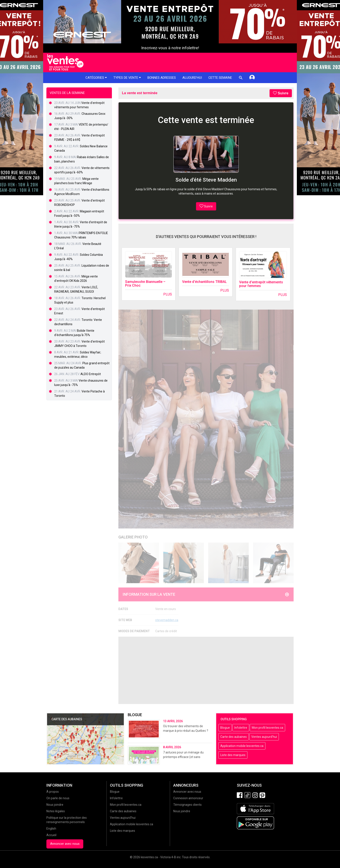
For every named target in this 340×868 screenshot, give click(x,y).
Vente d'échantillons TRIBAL (204, 282)
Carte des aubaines (234, 737)
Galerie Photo (133, 537)
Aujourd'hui (192, 78)
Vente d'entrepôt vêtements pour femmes (261, 284)
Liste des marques (233, 755)
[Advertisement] (206, 670)
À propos (53, 792)
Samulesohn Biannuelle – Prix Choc (145, 284)
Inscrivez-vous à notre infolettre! (170, 48)
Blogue (225, 728)
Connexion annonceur (188, 798)
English (51, 829)
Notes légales (56, 811)
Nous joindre (55, 805)
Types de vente (127, 78)
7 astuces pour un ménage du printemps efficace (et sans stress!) (183, 757)
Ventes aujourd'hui (264, 737)
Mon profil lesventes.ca (267, 728)
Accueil (51, 835)
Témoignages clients (187, 805)
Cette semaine (220, 78)
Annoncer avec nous (65, 844)
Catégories (96, 78)
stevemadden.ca (167, 620)
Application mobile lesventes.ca (242, 746)
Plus (168, 294)
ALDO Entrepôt (91, 374)
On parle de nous (58, 798)
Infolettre (241, 728)
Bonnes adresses (162, 78)
